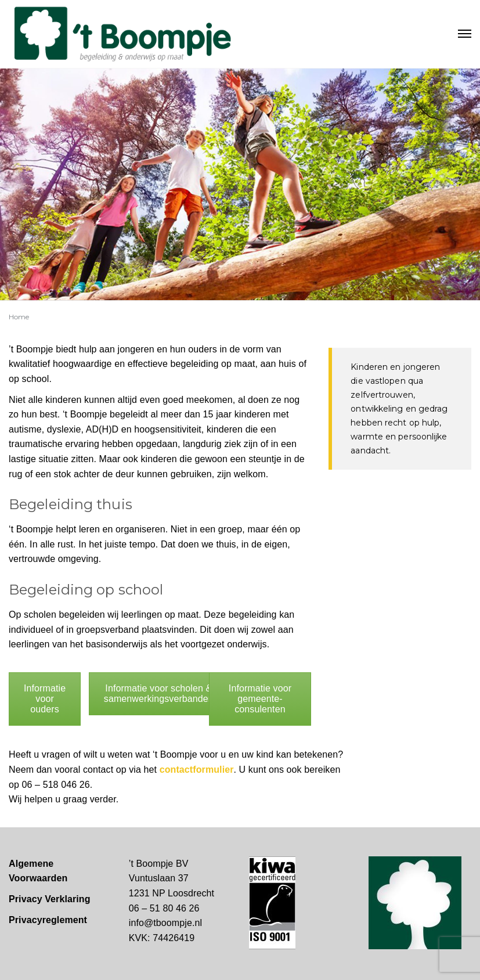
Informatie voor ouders (45, 699)
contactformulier (197, 770)
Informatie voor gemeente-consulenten (260, 699)
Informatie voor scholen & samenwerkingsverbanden (159, 693)
